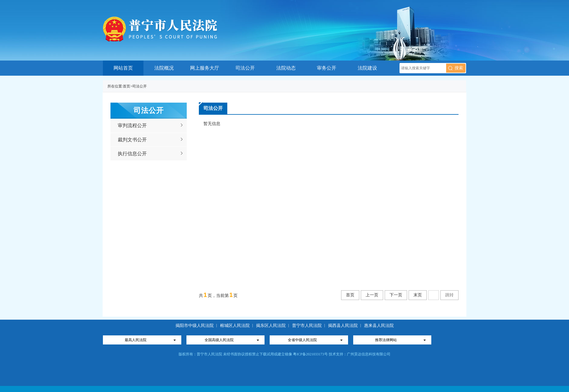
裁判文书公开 (132, 140)
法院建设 (367, 68)
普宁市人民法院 (307, 326)
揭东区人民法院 (271, 326)
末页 (418, 295)
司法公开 (245, 68)
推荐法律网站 (386, 340)
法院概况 (164, 68)
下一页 (396, 295)
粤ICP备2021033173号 (310, 354)
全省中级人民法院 (302, 340)
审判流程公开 (132, 125)
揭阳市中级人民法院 (195, 326)
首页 (127, 86)
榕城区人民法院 (235, 326)
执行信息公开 (132, 154)
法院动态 (286, 68)
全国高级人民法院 (219, 340)
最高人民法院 (136, 340)
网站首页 (123, 68)
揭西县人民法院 (343, 326)
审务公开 (327, 68)
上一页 (372, 295)
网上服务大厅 (205, 68)
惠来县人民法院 (379, 326)
